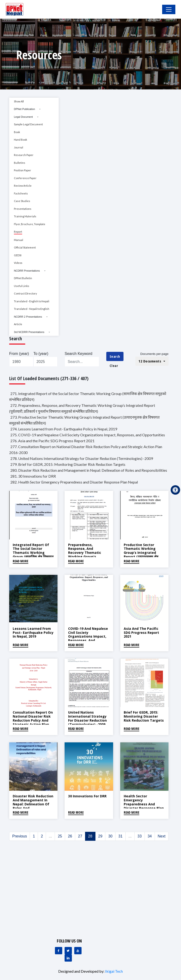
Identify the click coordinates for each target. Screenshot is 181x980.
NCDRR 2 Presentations (28, 317)
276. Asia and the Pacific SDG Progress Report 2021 (52, 441)
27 (80, 836)
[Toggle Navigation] (169, 9)
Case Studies (22, 201)
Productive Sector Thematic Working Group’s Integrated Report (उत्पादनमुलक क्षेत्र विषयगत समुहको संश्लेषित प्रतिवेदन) (141, 555)
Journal (19, 147)
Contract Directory (25, 293)
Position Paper (23, 170)
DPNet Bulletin (23, 278)
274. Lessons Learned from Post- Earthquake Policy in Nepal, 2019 (64, 429)
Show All (19, 101)
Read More (21, 561)
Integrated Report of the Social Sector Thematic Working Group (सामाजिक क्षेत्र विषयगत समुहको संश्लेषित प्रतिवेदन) (33, 553)
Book (17, 132)
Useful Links (22, 286)
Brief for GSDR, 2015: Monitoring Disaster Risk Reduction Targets (144, 716)
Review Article (23, 186)
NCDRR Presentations (27, 271)
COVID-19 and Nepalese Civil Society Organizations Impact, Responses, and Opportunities (88, 636)
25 (60, 836)
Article (18, 324)
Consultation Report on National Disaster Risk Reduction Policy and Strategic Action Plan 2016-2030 (33, 720)
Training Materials (25, 216)
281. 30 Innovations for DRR (33, 476)
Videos (18, 263)
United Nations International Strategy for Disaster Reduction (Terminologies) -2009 (87, 718)
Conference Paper (25, 178)
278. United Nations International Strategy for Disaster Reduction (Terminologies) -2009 (82, 458)
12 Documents (150, 361)
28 (90, 836)
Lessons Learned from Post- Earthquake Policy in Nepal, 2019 (33, 633)
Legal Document (23, 117)
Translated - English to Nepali (32, 301)
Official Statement (25, 247)
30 (110, 836)
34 (150, 836)
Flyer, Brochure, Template (30, 224)
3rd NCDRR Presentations (29, 332)
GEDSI (18, 255)
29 (100, 836)
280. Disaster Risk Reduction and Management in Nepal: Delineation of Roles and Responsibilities (89, 470)
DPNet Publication (24, 109)
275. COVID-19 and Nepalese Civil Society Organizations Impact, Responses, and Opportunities (88, 435)
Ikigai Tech (114, 971)
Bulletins (20, 163)
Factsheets (21, 193)
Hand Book (21, 140)
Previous (20, 836)
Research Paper (24, 155)
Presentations (23, 209)
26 (70, 836)
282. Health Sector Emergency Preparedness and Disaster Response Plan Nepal (74, 482)
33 (140, 836)
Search (115, 356)
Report (18, 232)
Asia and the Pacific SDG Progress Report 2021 (141, 633)
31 (120, 836)
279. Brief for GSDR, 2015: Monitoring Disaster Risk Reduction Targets (68, 464)
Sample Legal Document (28, 124)
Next (162, 836)
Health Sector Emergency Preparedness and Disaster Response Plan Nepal (144, 804)
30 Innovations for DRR (87, 796)
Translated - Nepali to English (32, 309)
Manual (19, 240)
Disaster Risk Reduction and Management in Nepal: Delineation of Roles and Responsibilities (33, 804)
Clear (114, 366)
